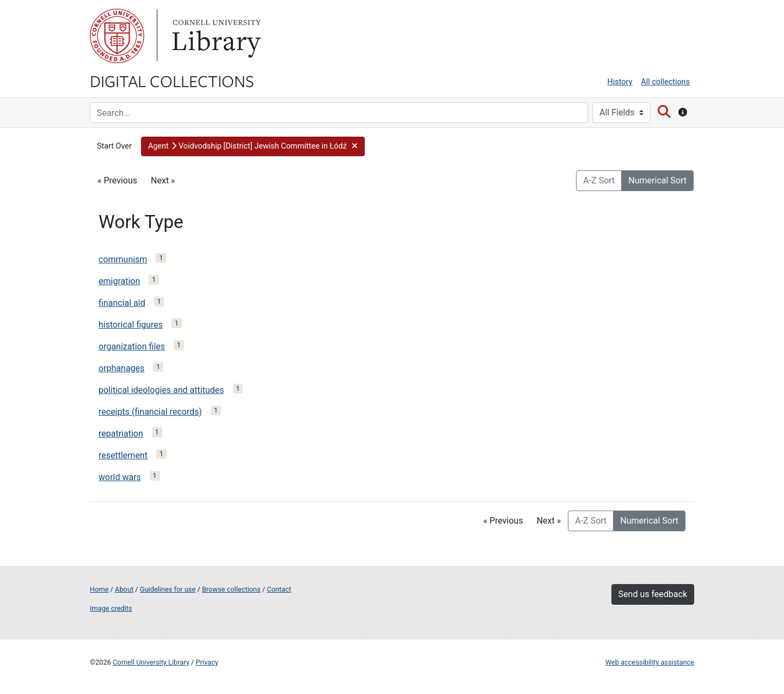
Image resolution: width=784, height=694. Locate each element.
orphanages (121, 368)
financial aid (122, 303)
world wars (120, 477)
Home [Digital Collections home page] (99, 589)
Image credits (111, 608)
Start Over (114, 146)
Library (215, 36)
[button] (253, 146)
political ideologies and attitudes (161, 390)
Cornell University (117, 36)
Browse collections (231, 589)
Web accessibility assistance (650, 662)
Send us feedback (653, 594)
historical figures (131, 325)
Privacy (207, 662)
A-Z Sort (599, 180)
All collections (665, 82)
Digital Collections (172, 81)
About (124, 589)
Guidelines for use (168, 589)
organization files (132, 346)
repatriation (121, 434)
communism (123, 259)
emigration (119, 281)
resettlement (123, 455)
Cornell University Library (151, 662)
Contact (279, 589)
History (620, 82)
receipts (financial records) (150, 412)
